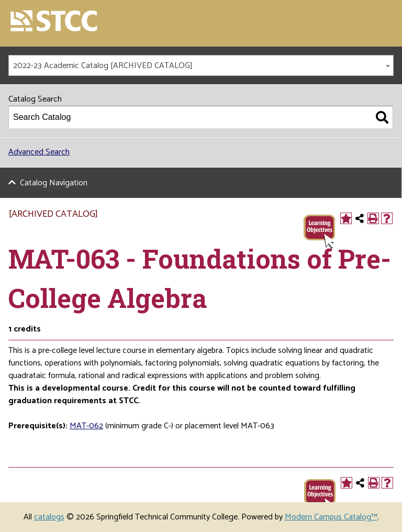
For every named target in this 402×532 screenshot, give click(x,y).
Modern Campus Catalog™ (331, 517)
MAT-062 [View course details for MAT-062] (86, 426)
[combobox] (201, 65)
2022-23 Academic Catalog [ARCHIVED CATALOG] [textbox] (103, 66)
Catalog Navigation (54, 183)
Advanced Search (39, 152)
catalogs (49, 517)
